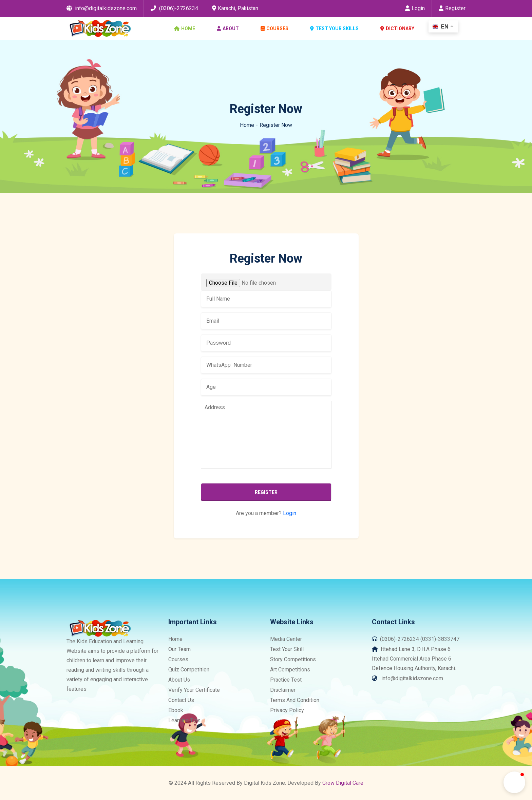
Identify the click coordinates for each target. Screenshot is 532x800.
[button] (514, 782)
